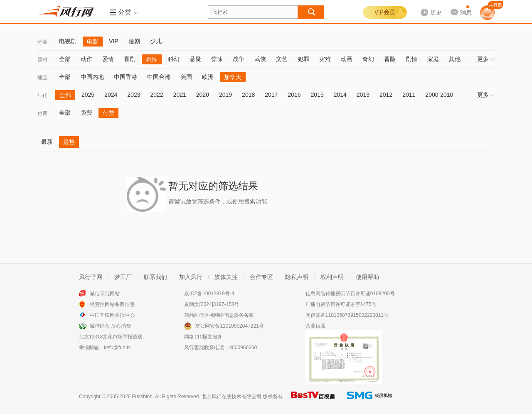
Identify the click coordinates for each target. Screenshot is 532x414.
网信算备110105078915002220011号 (347, 315)
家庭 (433, 59)
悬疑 (195, 59)
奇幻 (368, 59)
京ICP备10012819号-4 (209, 294)
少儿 (156, 41)
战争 (239, 59)
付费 (42, 113)
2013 (363, 95)
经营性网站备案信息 (112, 304)
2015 (317, 95)
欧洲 (208, 77)
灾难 (325, 59)
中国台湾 (159, 77)
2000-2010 (439, 95)
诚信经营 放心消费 (110, 326)
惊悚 (217, 59)
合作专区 (261, 277)
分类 (42, 42)
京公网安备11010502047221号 (229, 326)
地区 (42, 78)
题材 (42, 60)
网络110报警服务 (203, 337)
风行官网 (91, 277)
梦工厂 (123, 277)
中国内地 (92, 77)
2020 (203, 95)
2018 (248, 95)
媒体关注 (226, 277)
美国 (186, 77)
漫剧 (134, 41)
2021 (180, 95)
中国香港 (126, 77)
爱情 (108, 59)
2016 (294, 95)
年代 (42, 96)
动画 (347, 59)
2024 (111, 95)
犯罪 (303, 59)
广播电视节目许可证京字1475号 (341, 304)
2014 (340, 95)
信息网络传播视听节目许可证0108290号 (350, 294)
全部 (65, 59)
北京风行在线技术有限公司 (232, 397)
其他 (455, 59)
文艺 (282, 59)
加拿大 (233, 77)
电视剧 (68, 41)
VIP (114, 41)
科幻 (174, 59)
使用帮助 (367, 277)
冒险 (390, 59)
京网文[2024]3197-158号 (212, 304)
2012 (386, 95)
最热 (69, 142)
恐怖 (152, 59)
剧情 (411, 59)
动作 (86, 59)
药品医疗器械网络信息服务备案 (219, 315)
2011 (409, 95)
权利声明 (332, 277)
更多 (486, 59)
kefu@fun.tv (117, 348)
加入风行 (191, 277)
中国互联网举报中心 (112, 315)
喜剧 (130, 59)
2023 (134, 95)
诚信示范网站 (105, 294)
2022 (156, 95)
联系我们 (155, 277)
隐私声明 (297, 277)
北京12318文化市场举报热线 (111, 337)
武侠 (260, 59)
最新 (47, 142)
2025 (88, 95)
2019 (225, 95)
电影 (93, 42)
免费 (86, 113)
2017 (271, 95)
